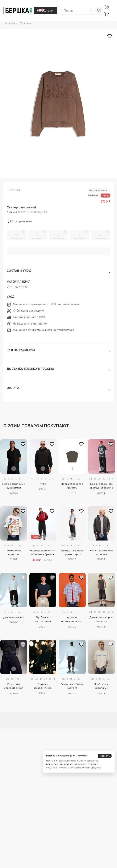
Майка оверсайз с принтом (72, 486)
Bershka (14, 190)
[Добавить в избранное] (23, 444)
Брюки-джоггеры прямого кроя (72, 552)
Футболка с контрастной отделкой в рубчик (43, 620)
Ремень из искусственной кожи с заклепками (14, 687)
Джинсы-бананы (14, 617)
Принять (105, 756)
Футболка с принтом (14, 552)
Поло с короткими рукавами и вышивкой (14, 486)
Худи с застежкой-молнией (102, 552)
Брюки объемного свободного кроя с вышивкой (101, 486)
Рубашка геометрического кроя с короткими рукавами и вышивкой (72, 620)
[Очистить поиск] (91, 10)
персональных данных (59, 764)
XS (17, 236)
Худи (43, 484)
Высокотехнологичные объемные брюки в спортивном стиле (43, 553)
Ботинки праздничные (43, 686)
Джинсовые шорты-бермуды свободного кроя (101, 620)
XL (101, 236)
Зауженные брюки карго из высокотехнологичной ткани (72, 687)
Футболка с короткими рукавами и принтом (101, 687)
